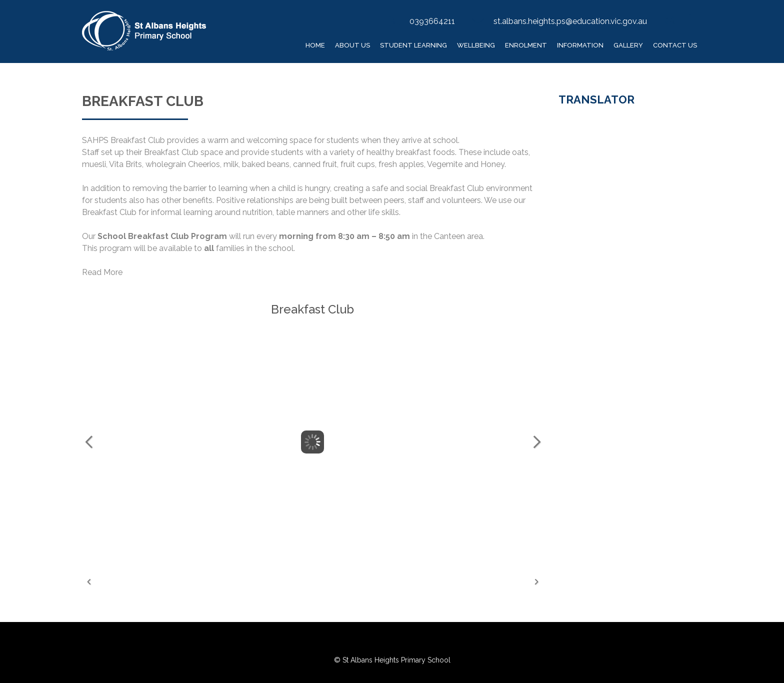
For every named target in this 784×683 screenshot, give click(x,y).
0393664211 (432, 21)
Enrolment (526, 45)
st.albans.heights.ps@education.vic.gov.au (570, 21)
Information (580, 45)
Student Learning (413, 45)
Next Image (536, 442)
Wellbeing (476, 45)
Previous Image (89, 442)
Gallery (628, 45)
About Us (352, 45)
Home (315, 45)
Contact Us (675, 45)
